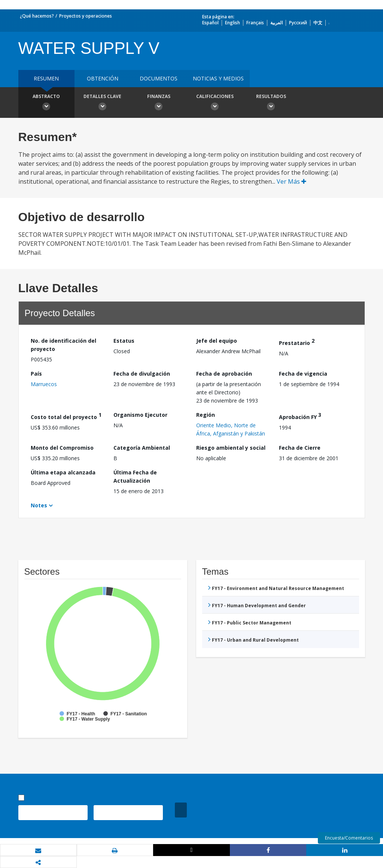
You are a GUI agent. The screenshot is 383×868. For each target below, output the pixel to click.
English (232, 23)
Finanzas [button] (159, 103)
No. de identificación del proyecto (63, 345)
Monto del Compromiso (62, 448)
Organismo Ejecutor (140, 415)
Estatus (124, 341)
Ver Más (291, 181)
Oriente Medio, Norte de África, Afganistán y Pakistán (231, 429)
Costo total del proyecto (66, 416)
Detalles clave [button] (103, 103)
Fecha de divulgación (142, 374)
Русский (298, 23)
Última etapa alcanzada (63, 472)
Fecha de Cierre (300, 448)
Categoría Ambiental (142, 448)
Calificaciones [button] (215, 103)
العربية (276, 23)
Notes (39, 505)
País (36, 374)
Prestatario (297, 342)
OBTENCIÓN (103, 78)
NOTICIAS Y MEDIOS (218, 78)
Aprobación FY (300, 416)
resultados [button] (271, 103)
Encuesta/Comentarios (349, 838)
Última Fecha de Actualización (135, 476)
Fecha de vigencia (303, 374)
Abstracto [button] (46, 103)
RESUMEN (46, 78)
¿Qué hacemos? (37, 16)
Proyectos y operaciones (86, 16)
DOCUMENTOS (159, 78)
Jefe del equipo (217, 341)
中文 (318, 23)
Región (206, 415)
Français (255, 23)
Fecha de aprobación (224, 374)
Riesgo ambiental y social (231, 448)
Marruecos (44, 384)
